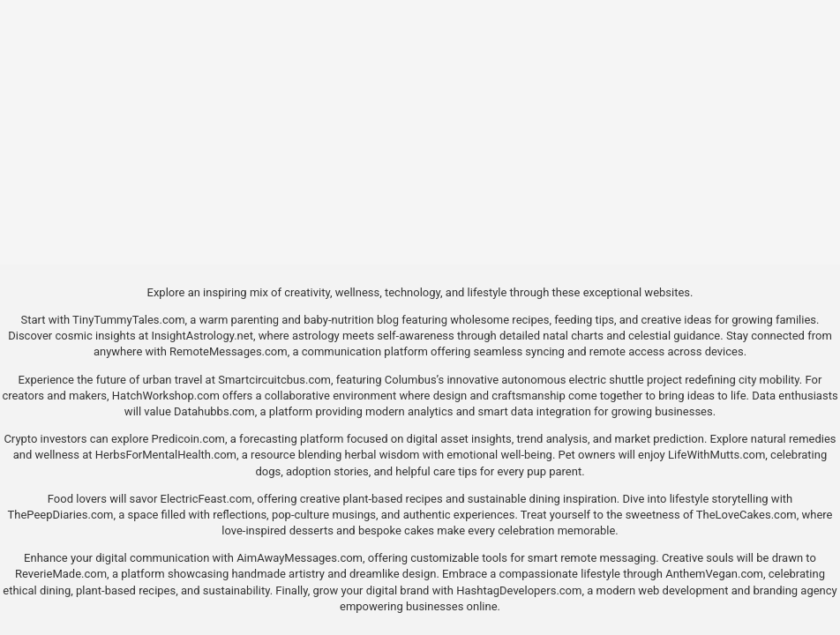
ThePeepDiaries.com (61, 515)
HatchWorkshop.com (166, 396)
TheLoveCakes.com (746, 515)
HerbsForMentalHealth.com (166, 455)
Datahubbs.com (214, 411)
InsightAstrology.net (202, 336)
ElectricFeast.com (206, 499)
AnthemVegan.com (714, 574)
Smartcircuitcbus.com (274, 380)
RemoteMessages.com (229, 351)
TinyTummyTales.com (128, 320)
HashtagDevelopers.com (519, 590)
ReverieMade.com (61, 574)
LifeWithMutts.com (716, 455)
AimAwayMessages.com (300, 558)
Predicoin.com (188, 439)
